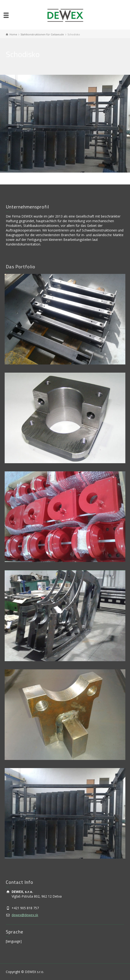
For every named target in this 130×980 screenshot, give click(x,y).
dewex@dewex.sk (25, 915)
